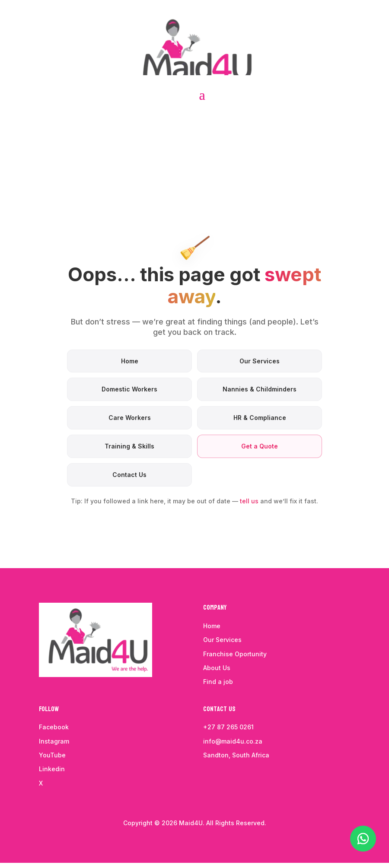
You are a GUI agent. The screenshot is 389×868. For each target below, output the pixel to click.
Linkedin (52, 769)
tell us (249, 501)
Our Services (260, 361)
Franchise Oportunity (236, 654)
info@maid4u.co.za (233, 741)
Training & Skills (129, 446)
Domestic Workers (129, 389)
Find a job (218, 682)
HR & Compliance (260, 418)
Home (130, 361)
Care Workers (130, 418)
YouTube (52, 755)
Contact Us (129, 475)
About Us (217, 668)
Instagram (54, 741)
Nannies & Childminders (260, 389)
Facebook (54, 727)
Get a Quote (260, 446)
